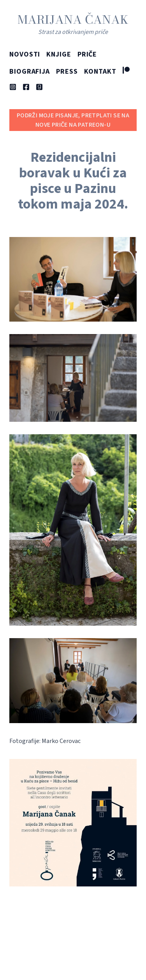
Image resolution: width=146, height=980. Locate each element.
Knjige (59, 54)
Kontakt (100, 72)
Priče (87, 54)
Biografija (30, 72)
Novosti (25, 54)
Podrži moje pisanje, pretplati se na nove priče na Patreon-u (73, 120)
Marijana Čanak (73, 19)
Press (67, 72)
